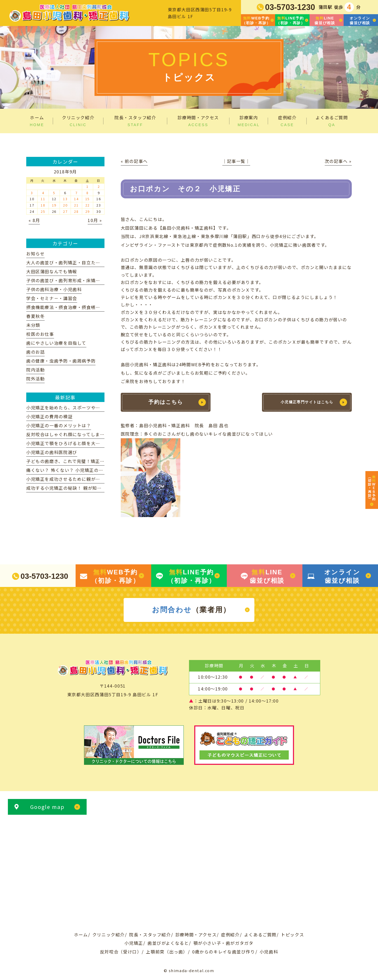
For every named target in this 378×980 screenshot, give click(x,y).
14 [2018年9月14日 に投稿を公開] (76, 199)
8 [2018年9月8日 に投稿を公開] (88, 193)
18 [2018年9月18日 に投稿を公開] (43, 205)
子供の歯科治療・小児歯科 (54, 289)
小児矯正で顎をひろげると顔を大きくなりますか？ (79, 443)
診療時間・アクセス (196, 935)
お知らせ (35, 254)
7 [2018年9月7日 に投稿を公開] (77, 193)
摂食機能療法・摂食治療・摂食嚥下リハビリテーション (84, 307)
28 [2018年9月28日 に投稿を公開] (76, 211)
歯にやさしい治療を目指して (56, 343)
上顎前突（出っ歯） (167, 952)
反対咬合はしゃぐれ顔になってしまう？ (68, 434)
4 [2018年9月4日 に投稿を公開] (43, 193)
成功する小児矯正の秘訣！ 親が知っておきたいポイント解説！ (92, 488)
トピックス (292, 935)
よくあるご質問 (260, 935)
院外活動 (35, 379)
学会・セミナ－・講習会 (52, 298)
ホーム (81, 935)
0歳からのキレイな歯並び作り (224, 952)
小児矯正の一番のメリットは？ (59, 425)
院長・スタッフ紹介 (150, 935)
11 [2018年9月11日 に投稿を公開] (43, 199)
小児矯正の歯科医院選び (52, 452)
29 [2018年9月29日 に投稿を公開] (88, 211)
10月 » (95, 220)
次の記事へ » (338, 161)
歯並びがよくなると (168, 943)
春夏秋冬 (35, 316)
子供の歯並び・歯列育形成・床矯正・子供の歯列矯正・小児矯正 (93, 280)
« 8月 (34, 220)
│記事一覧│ (236, 161)
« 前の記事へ (134, 161)
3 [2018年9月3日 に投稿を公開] (32, 193)
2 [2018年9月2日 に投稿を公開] (99, 186)
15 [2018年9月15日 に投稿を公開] (88, 199)
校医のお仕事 (40, 334)
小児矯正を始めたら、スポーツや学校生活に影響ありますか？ (91, 408)
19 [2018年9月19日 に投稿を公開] (54, 205)
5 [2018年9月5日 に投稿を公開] (54, 193)
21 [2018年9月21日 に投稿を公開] (76, 205)
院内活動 (35, 370)
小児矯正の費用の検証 (49, 416)
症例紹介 (230, 935)
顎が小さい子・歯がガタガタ (224, 943)
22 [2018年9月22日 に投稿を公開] (88, 205)
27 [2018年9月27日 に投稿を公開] (65, 211)
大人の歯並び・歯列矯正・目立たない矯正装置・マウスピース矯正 (96, 262)
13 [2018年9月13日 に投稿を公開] (65, 199)
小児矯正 (134, 943)
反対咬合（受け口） (121, 952)
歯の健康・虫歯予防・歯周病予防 (61, 361)
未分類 (33, 325)
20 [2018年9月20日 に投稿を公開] (65, 205)
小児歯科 (269, 952)
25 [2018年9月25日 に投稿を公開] (43, 211)
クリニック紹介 (109, 935)
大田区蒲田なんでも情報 (52, 271)
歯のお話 (35, 352)
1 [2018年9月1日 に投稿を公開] (88, 186)
